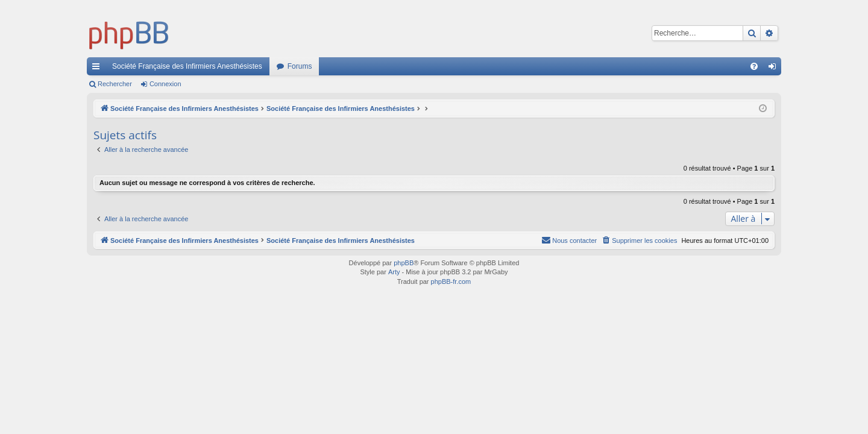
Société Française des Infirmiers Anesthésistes (187, 66)
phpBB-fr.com (451, 281)
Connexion (165, 84)
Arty (394, 272)
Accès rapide (98, 69)
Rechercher (115, 84)
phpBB (404, 263)
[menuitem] (754, 66)
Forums (300, 66)
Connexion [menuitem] (775, 69)
